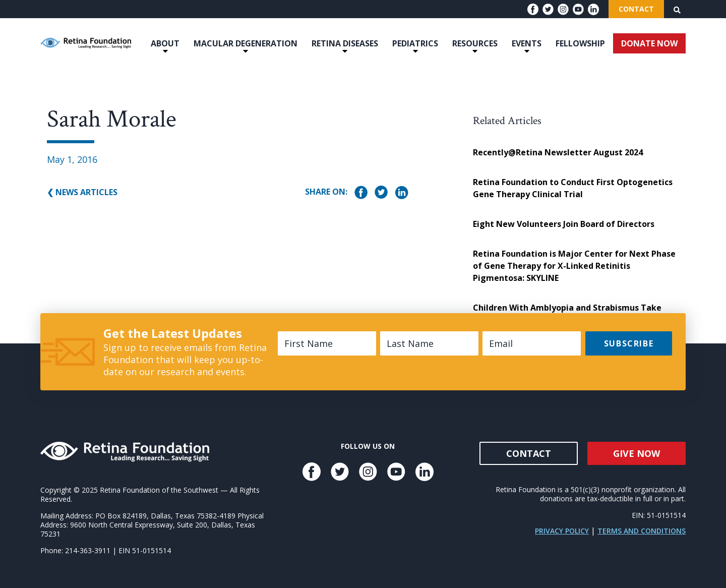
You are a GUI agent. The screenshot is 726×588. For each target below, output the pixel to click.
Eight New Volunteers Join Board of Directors (564, 224)
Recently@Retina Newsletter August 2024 (558, 152)
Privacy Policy (562, 531)
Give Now (637, 453)
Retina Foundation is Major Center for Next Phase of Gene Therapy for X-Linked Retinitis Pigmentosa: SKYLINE (574, 266)
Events (527, 43)
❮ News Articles (82, 192)
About (165, 43)
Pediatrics (415, 43)
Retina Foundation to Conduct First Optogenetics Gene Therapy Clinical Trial (573, 188)
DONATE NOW (649, 43)
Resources (475, 43)
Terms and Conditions (642, 531)
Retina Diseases (345, 43)
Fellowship (580, 43)
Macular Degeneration (246, 43)
